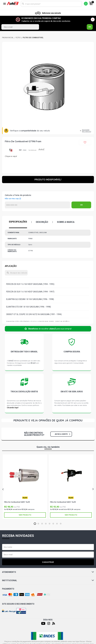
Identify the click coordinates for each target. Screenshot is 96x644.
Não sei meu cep (12, 199)
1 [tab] (35, 524)
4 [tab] (46, 524)
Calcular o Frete (37, 205)
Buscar (23, 4)
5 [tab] (49, 524)
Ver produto (25, 515)
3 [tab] (42, 524)
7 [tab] (57, 524)
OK (90, 27)
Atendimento (48, 572)
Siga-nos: (48, 620)
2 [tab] (38, 524)
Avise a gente (62, 434)
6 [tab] (53, 524)
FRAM (11, 150)
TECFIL (25, 498)
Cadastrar (48, 562)
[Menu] (5, 4)
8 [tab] (61, 524)
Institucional (48, 580)
